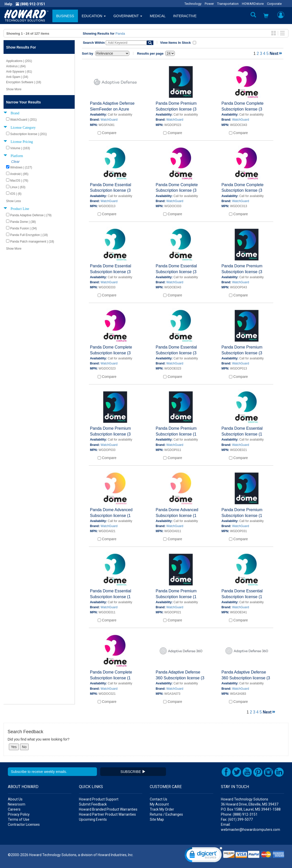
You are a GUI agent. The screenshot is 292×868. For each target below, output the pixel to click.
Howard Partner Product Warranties (107, 814)
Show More (14, 89)
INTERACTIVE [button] (185, 16)
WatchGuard (109, 120)
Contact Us (159, 799)
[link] (203, 856)
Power (209, 4)
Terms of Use (19, 819)
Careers (14, 809)
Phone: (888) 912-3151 (239, 814)
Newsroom (17, 804)
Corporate (274, 4)
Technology (193, 4)
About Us (15, 799)
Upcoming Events (93, 819)
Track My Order (162, 809)
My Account (159, 804)
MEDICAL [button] (158, 16)
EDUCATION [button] (94, 16)
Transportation (228, 4)
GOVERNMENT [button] (128, 16)
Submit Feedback (93, 804)
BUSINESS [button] (65, 16)
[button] (266, 16)
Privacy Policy (19, 814)
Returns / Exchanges (166, 814)
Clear (15, 162)
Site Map (157, 819)
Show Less (14, 201)
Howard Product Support (99, 799)
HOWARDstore (253, 4)
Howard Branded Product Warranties (108, 809)
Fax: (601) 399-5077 (237, 819)
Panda (120, 34)
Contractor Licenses (24, 824)
